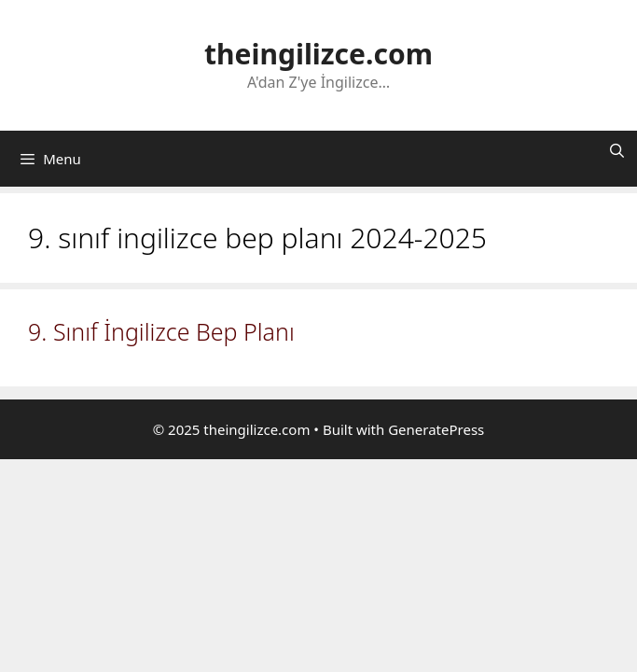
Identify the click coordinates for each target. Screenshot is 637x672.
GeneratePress (436, 429)
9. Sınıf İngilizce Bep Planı (161, 331)
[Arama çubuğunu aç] (617, 150)
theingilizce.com (318, 54)
